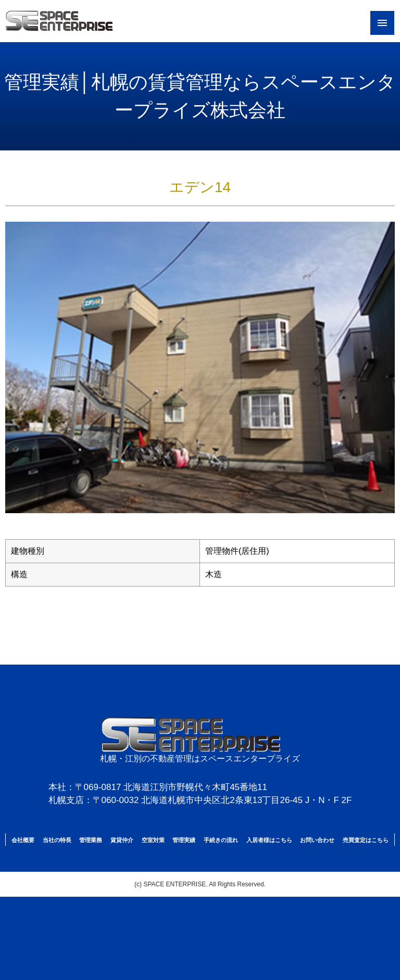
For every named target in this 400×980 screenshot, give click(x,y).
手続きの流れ (221, 840)
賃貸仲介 (122, 840)
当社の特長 (57, 840)
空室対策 (153, 840)
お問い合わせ (317, 840)
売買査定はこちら (366, 840)
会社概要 (23, 840)
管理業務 (91, 840)
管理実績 (184, 840)
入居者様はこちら (269, 840)
